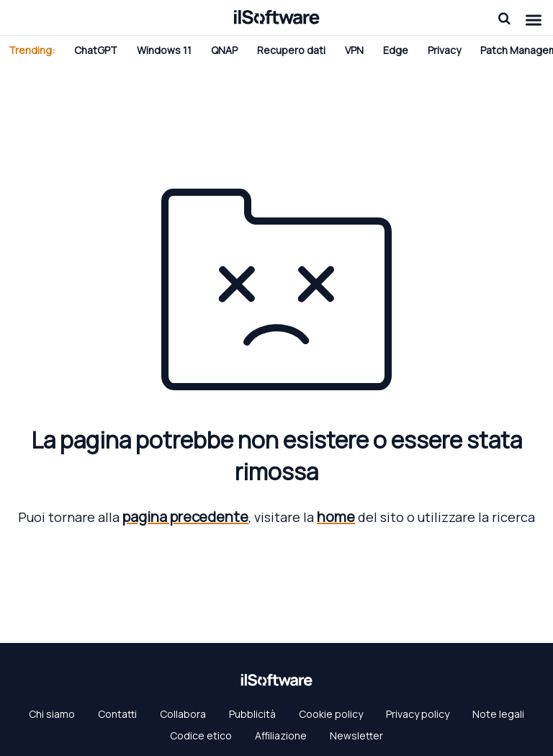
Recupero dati (291, 50)
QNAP (224, 50)
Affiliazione (281, 735)
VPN (354, 50)
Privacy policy (418, 714)
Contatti (117, 714)
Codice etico (201, 735)
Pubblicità (252, 714)
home (336, 517)
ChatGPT (96, 50)
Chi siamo (52, 714)
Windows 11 (164, 50)
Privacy (444, 50)
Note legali (498, 714)
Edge (396, 50)
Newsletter (356, 735)
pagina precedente (185, 517)
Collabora (183, 714)
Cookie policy (331, 714)
